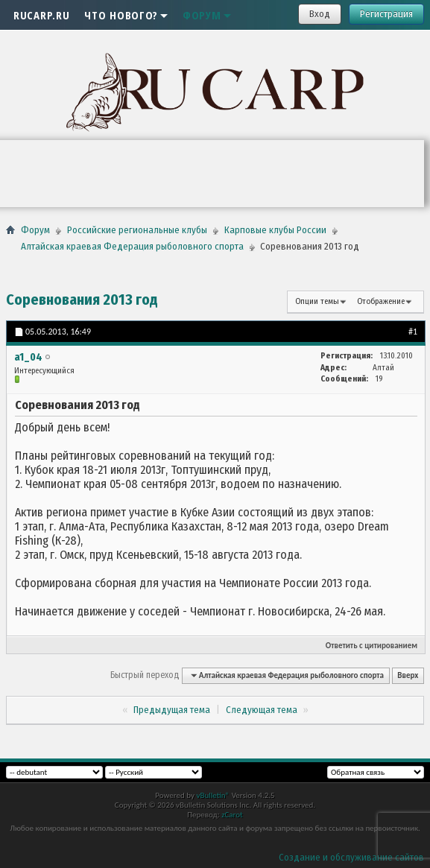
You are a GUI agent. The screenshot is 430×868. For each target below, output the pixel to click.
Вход (320, 14)
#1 (413, 332)
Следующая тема (262, 710)
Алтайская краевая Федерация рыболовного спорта (132, 246)
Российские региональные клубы (137, 230)
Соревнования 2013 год (82, 300)
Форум (207, 15)
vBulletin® (213, 795)
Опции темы (317, 301)
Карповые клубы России (275, 230)
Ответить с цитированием (371, 646)
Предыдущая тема (172, 710)
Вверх (408, 675)
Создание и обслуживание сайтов (351, 857)
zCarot (232, 815)
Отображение (381, 301)
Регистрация (386, 14)
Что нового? (126, 15)
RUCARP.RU (41, 15)
